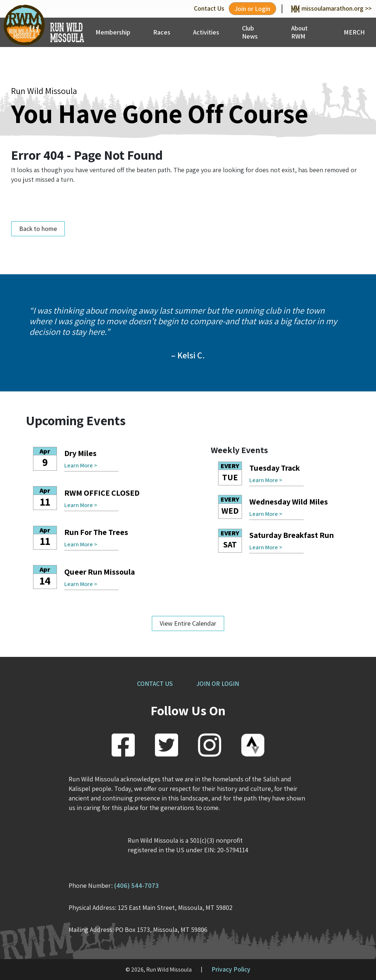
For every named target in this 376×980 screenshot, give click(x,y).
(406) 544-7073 (136, 885)
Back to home (38, 229)
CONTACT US (155, 684)
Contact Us (209, 8)
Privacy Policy (231, 969)
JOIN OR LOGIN (218, 684)
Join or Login (252, 9)
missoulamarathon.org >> (331, 8)
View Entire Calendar (188, 623)
